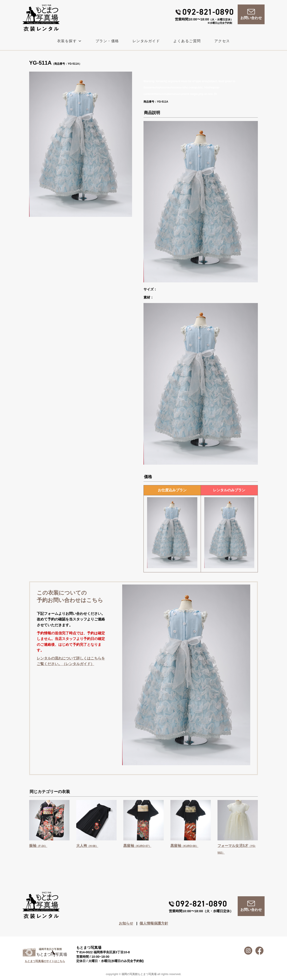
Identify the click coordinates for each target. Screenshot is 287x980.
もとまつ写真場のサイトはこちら (45, 961)
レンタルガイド (146, 41)
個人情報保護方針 (154, 923)
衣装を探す (70, 41)
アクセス (222, 41)
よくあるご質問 (187, 41)
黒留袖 (137, 846)
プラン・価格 (107, 41)
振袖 (38, 846)
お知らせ (126, 923)
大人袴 (87, 846)
